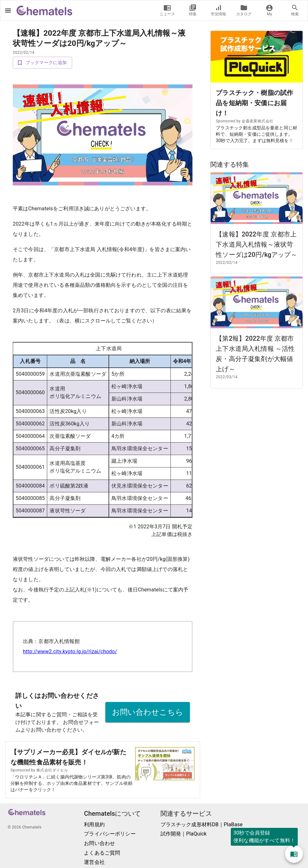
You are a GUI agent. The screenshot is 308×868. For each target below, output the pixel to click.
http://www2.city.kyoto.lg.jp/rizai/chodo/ (70, 651)
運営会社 (94, 862)
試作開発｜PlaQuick (184, 834)
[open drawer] (8, 11)
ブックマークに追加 (42, 63)
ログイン (138, 10)
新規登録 (107, 10)
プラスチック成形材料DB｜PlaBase (202, 825)
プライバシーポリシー (110, 834)
